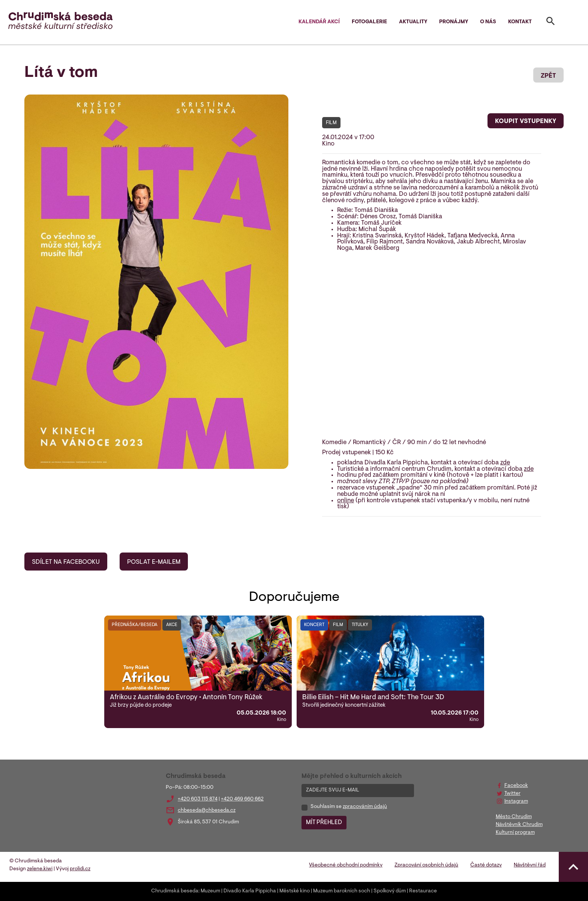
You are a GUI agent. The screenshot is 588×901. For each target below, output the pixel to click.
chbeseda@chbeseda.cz (207, 811)
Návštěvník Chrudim (519, 825)
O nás (488, 22)
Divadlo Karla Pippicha (250, 891)
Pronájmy (454, 22)
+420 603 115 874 (198, 799)
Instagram (516, 802)
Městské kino (295, 891)
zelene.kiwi (40, 869)
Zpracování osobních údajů (426, 865)
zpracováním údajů (365, 807)
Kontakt (520, 22)
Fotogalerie (369, 22)
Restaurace (423, 891)
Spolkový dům (390, 891)
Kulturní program (515, 833)
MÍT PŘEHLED (324, 823)
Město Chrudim (514, 817)
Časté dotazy (486, 865)
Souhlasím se (349, 807)
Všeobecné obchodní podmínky (346, 865)
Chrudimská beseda (175, 891)
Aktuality (413, 22)
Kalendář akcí (319, 22)
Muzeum (210, 891)
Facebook (516, 786)
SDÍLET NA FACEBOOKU (66, 562)
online (346, 501)
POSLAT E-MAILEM (154, 562)
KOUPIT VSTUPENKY (526, 122)
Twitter (512, 794)
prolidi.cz (80, 869)
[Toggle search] (550, 23)
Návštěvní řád (530, 865)
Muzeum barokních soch (342, 891)
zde (505, 463)
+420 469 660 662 (242, 799)
